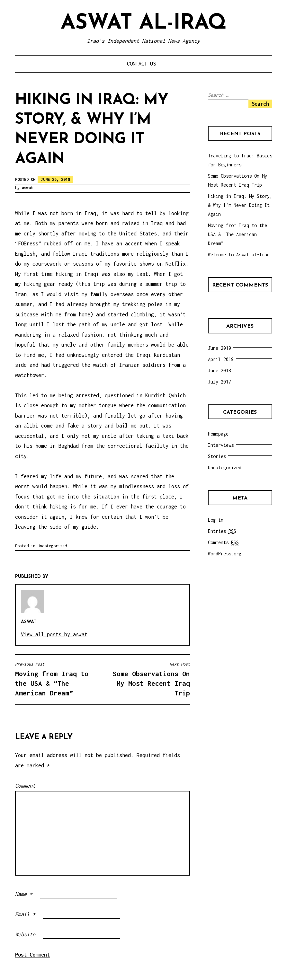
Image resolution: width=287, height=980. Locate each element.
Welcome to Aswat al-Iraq (239, 255)
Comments (223, 543)
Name (24, 894)
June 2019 (220, 348)
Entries (222, 531)
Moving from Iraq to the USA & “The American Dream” (57, 679)
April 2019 (221, 359)
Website (25, 934)
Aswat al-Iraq (144, 23)
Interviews (221, 445)
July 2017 (220, 382)
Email (25, 914)
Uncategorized (52, 546)
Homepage (218, 434)
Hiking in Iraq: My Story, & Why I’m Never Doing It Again (240, 205)
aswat (27, 188)
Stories (217, 456)
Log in (216, 520)
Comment (25, 786)
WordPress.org (225, 554)
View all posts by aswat (54, 634)
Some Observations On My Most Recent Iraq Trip (148, 679)
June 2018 (220, 371)
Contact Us (141, 64)
